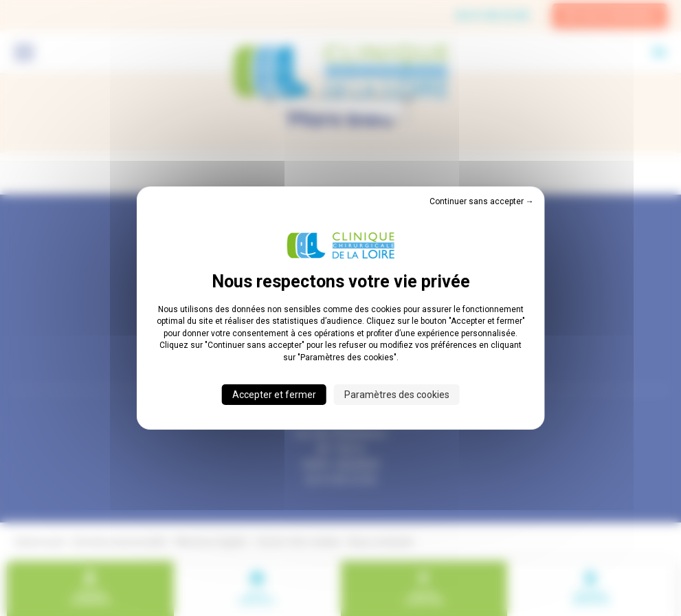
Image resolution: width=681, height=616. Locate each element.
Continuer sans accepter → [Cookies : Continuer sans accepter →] (482, 201)
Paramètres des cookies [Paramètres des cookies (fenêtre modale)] (397, 395)
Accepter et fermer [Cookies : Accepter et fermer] (274, 395)
